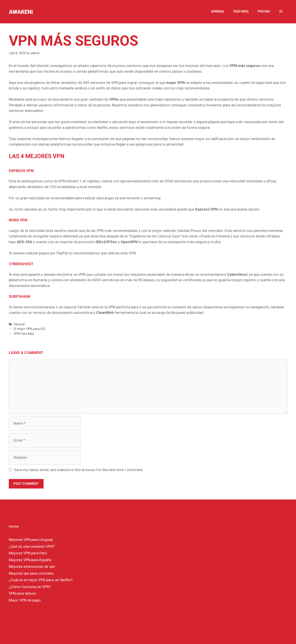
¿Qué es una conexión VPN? (32, 546)
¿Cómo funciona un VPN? (30, 587)
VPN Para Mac (24, 334)
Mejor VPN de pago (25, 600)
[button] (281, 12)
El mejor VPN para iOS (29, 329)
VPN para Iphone (22, 593)
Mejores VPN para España (30, 560)
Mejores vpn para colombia (31, 573)
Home (14, 526)
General (218, 11)
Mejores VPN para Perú (28, 553)
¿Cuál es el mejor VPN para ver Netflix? (41, 580)
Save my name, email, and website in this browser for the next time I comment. (79, 470)
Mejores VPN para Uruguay (31, 540)
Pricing (264, 11)
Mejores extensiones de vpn (32, 566)
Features (241, 11)
